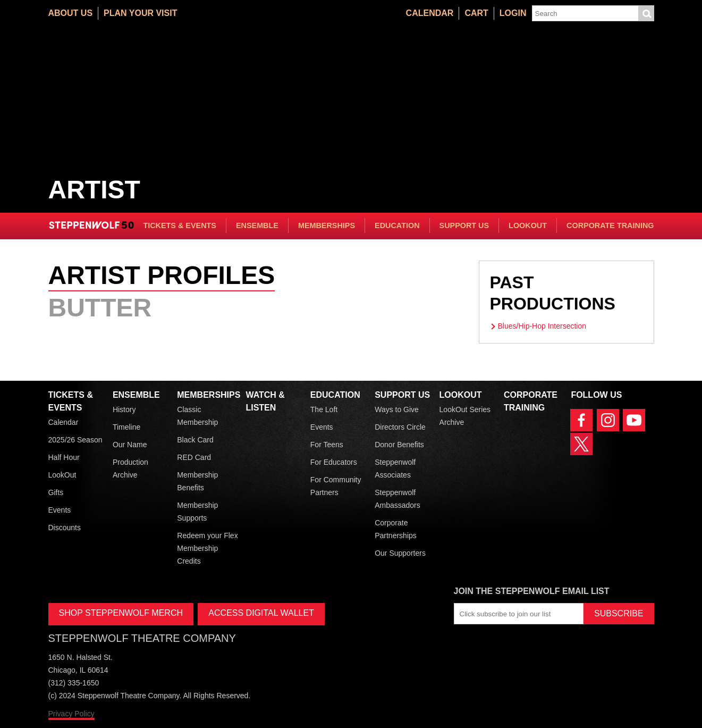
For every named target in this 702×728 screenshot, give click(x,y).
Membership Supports (197, 512)
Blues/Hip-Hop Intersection (542, 326)
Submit (646, 13)
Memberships (327, 225)
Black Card (195, 440)
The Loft (324, 409)
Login (513, 13)
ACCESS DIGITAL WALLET (261, 613)
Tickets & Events (180, 225)
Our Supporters (400, 553)
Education (397, 225)
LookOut (528, 225)
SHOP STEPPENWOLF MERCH (121, 613)
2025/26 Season (75, 440)
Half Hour (64, 457)
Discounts (65, 528)
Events (60, 510)
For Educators (334, 462)
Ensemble (257, 225)
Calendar (430, 13)
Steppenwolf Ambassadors (397, 499)
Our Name (130, 445)
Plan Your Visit (140, 13)
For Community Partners (336, 486)
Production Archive (130, 468)
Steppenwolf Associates (395, 468)
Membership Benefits (197, 481)
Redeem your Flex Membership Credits (207, 548)
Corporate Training (610, 225)
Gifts (56, 492)
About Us (71, 13)
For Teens (327, 445)
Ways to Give (397, 409)
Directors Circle (400, 427)
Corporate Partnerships (396, 529)
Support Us (464, 225)
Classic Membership (197, 416)
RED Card (194, 457)
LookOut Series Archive (465, 416)
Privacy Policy (71, 714)
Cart (476, 13)
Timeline (126, 427)
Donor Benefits (399, 445)
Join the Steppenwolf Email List (532, 591)
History (124, 409)
